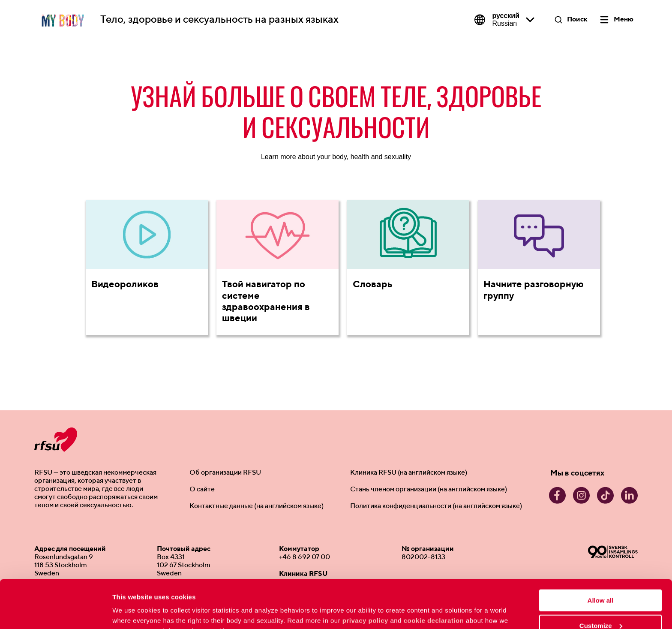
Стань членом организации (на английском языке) (429, 490)
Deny (601, 608)
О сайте (202, 490)
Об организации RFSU (225, 473)
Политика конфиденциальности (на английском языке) (436, 506)
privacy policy (365, 578)
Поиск (577, 20)
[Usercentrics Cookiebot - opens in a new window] (55, 612)
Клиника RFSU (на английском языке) (409, 473)
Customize (601, 583)
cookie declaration (434, 578)
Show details (132, 612)
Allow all (601, 558)
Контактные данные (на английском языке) (256, 506)
